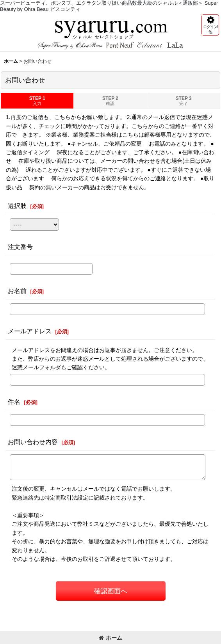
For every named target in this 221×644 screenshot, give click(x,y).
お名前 (17, 291)
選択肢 (17, 206)
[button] (210, 25)
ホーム (110, 638)
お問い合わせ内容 (33, 442)
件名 (14, 402)
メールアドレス (30, 331)
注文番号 (20, 247)
